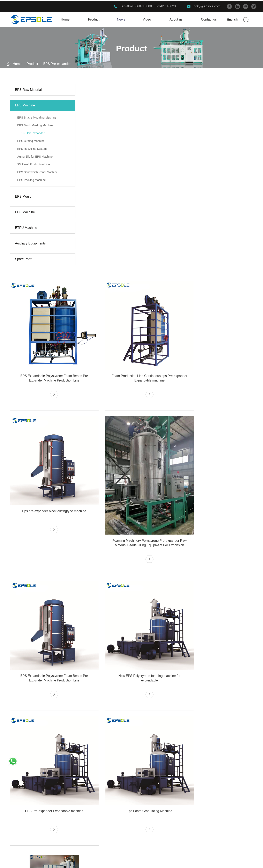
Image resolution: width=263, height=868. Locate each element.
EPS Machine (25, 105)
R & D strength (125, 801)
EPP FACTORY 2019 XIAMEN (83, 808)
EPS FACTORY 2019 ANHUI (82, 801)
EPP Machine (25, 212)
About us (176, 19)
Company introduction (131, 815)
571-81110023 (165, 5)
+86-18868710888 (138, 5)
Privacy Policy (115, 861)
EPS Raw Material (28, 89)
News (121, 19)
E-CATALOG (124, 830)
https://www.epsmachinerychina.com (214, 815)
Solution (70, 788)
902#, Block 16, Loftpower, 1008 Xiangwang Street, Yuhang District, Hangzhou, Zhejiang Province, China (220, 828)
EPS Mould (23, 196)
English (232, 19)
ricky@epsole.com (207, 5)
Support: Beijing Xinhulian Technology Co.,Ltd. (223, 861)
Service (123, 788)
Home (65, 19)
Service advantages (129, 808)
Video (147, 19)
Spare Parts (24, 258)
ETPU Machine (26, 227)
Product (94, 19)
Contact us (209, 19)
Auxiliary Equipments (30, 243)
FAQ (118, 823)
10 (185, 758)
